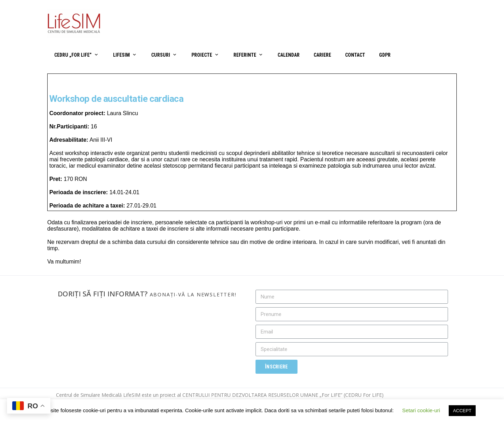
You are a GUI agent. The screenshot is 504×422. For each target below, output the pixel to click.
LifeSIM (121, 55)
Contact (355, 55)
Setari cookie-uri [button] (421, 410)
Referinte (245, 55)
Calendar (289, 55)
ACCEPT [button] (462, 411)
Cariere (322, 55)
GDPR (385, 55)
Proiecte (202, 55)
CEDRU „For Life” (73, 55)
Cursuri (161, 55)
